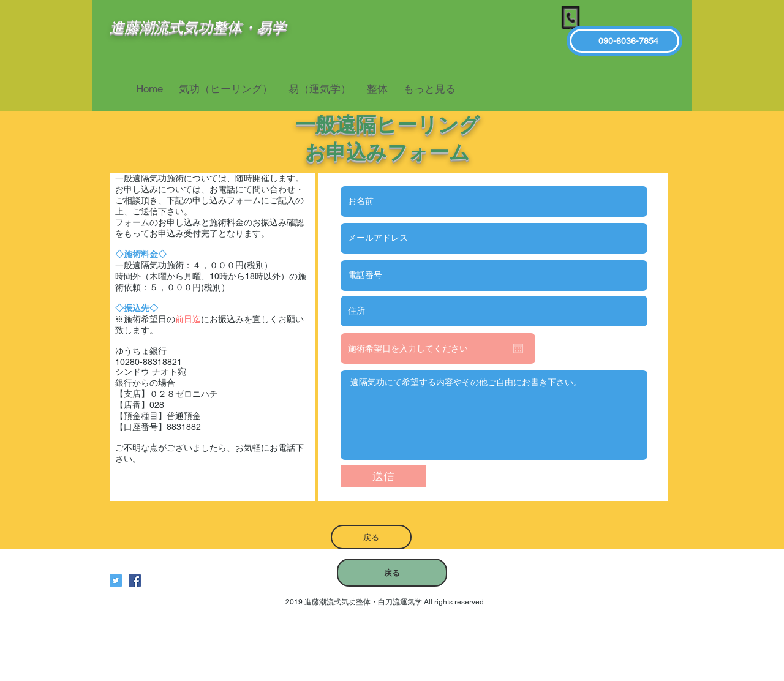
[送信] (383, 476)
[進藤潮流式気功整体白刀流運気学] (135, 581)
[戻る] (371, 537)
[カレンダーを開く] (518, 348)
